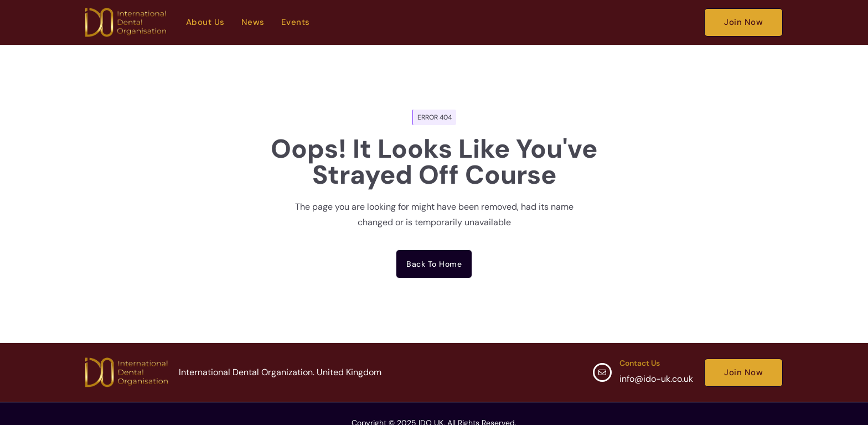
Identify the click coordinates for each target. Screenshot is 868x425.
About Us (205, 22)
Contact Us (640, 363)
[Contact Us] (602, 372)
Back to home (434, 264)
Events (296, 22)
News (253, 22)
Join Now (743, 22)
